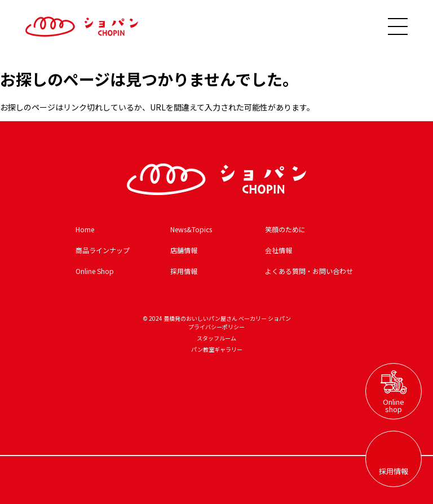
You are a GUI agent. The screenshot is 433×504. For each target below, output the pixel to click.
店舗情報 (184, 250)
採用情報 (184, 271)
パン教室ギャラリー (217, 349)
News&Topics (191, 229)
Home (85, 229)
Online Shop (95, 271)
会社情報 (279, 250)
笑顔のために (285, 229)
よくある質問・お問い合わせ (309, 271)
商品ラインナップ (103, 250)
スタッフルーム (216, 338)
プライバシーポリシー (216, 327)
